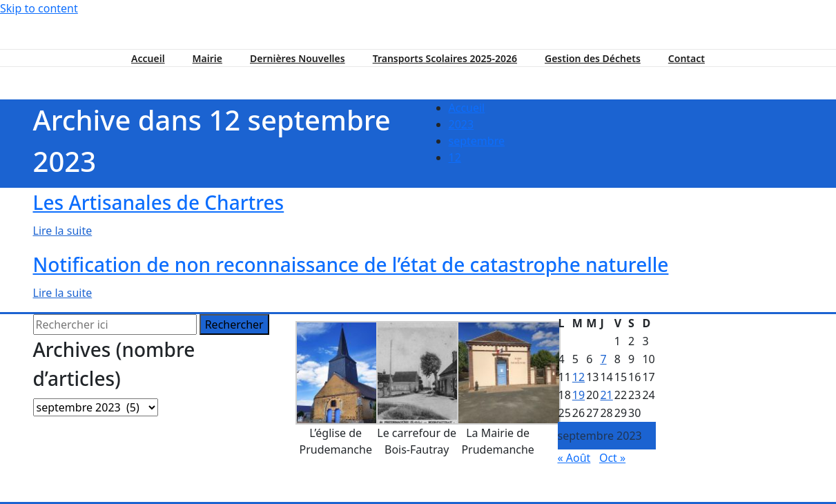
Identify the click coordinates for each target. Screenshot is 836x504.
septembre (477, 141)
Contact (687, 58)
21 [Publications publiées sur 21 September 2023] (606, 395)
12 (455, 157)
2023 (461, 124)
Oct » (612, 458)
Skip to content (39, 8)
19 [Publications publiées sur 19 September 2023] (579, 395)
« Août (574, 458)
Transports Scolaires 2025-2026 (445, 58)
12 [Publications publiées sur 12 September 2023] (579, 377)
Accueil (148, 58)
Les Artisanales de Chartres (159, 202)
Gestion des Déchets (593, 58)
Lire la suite (63, 231)
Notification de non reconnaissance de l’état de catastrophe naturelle (351, 264)
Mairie (207, 58)
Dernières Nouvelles (298, 58)
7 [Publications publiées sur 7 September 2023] (603, 359)
